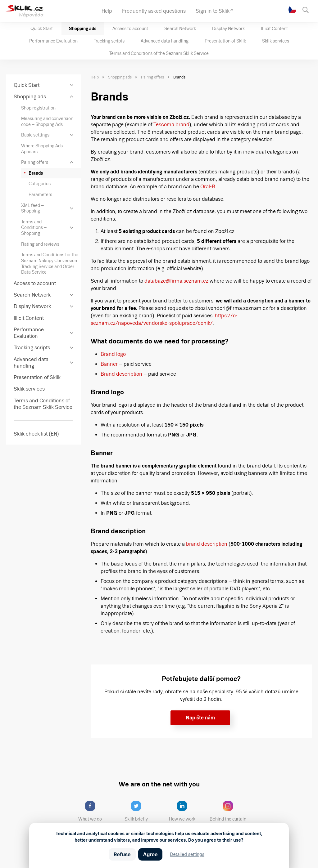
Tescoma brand (171, 125)
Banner (109, 364)
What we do (95, 811)
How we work (187, 811)
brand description (206, 544)
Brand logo (113, 354)
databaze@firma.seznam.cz (176, 281)
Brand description (121, 374)
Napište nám (200, 718)
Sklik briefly (142, 811)
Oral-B (208, 187)
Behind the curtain (230, 811)
